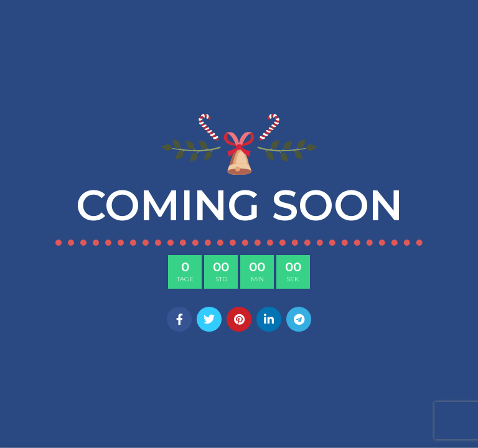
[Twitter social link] (209, 319)
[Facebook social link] (179, 319)
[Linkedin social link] (269, 319)
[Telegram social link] (299, 319)
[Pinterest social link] (239, 319)
